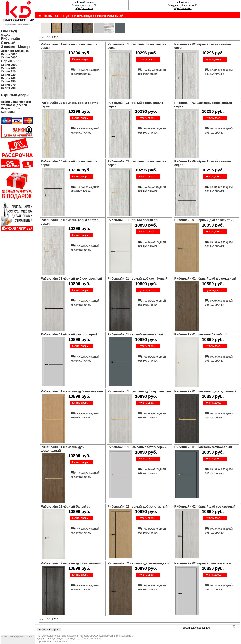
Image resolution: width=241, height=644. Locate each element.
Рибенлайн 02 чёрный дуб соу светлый (205, 506)
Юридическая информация (52, 641)
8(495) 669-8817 (183, 8)
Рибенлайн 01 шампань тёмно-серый (203, 447)
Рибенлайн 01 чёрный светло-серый (69, 334)
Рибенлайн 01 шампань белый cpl (201, 334)
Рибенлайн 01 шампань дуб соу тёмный (205, 391)
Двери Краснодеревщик (50, 639)
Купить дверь (80, 59)
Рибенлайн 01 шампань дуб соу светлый (139, 391)
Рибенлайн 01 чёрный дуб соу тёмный (138, 279)
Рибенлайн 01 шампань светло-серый (137, 447)
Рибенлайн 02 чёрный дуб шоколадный (138, 563)
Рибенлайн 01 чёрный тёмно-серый (135, 334)
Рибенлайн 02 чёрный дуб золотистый (138, 506)
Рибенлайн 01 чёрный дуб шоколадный (205, 279)
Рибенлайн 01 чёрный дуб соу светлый (71, 279)
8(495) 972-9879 (84, 8)
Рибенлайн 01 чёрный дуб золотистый (204, 220)
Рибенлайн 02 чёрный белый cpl (66, 506)
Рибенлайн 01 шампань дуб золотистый (72, 391)
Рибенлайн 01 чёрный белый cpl (133, 220)
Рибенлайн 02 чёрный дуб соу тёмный (71, 563)
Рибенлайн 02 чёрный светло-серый (203, 563)
